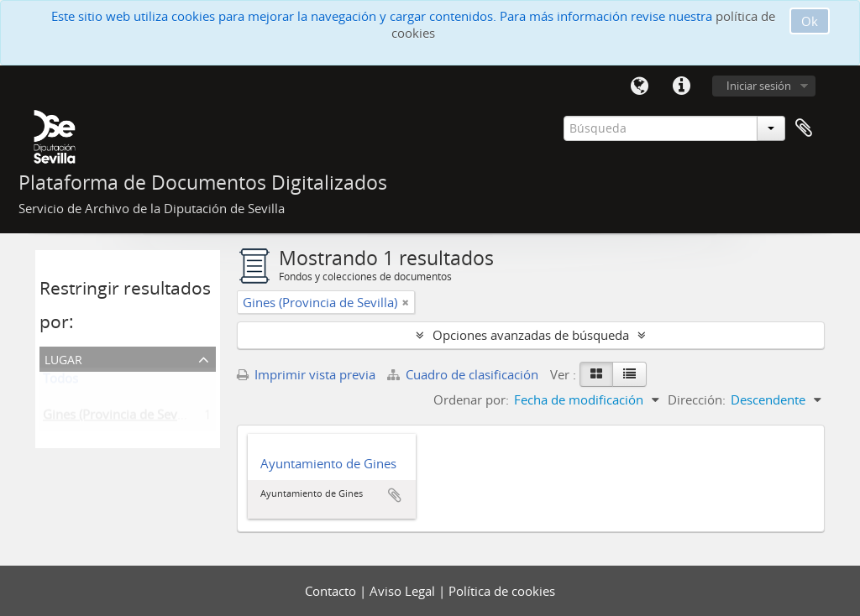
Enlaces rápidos (681, 86)
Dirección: (697, 399)
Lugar (63, 358)
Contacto (332, 591)
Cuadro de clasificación (464, 374)
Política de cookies (502, 591)
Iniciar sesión (759, 86)
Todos (60, 382)
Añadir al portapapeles (395, 495)
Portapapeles (804, 128)
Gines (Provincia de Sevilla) (120, 418)
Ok (810, 21)
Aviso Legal (404, 591)
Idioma (639, 86)
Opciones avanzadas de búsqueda (531, 335)
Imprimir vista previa (306, 374)
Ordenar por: (471, 399)
